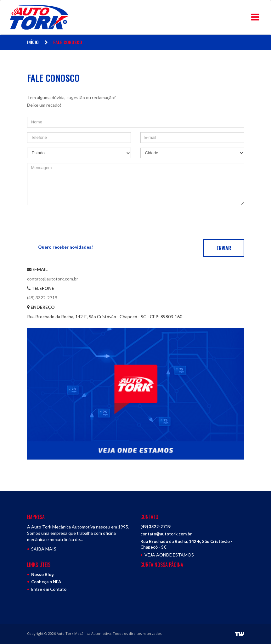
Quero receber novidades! (65, 247)
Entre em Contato (49, 589)
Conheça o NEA (46, 582)
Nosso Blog (42, 574)
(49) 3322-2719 (42, 298)
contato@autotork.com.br (53, 279)
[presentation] (75, 222)
